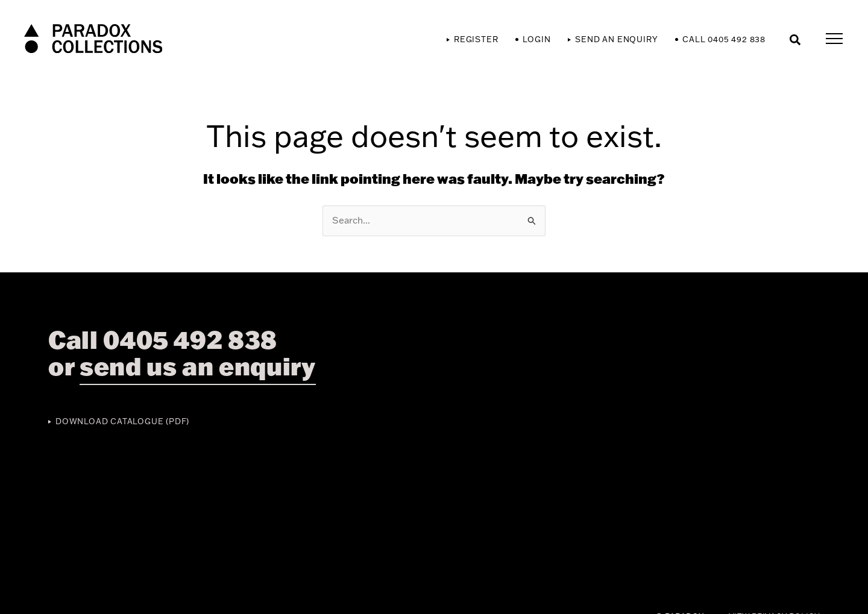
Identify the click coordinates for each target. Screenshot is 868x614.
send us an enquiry (198, 366)
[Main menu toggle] (835, 39)
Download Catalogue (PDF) (122, 421)
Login (536, 39)
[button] (796, 39)
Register (476, 39)
